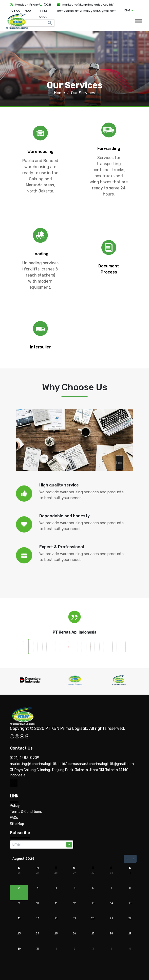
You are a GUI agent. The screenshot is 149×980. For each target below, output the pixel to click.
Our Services (83, 93)
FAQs (14, 818)
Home (59, 93)
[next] (133, 859)
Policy (15, 806)
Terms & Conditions (26, 812)
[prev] (127, 859)
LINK (14, 796)
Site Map (17, 824)
